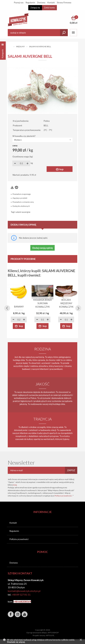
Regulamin (14, 531)
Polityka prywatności (19, 539)
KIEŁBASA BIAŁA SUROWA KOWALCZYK (42, 303)
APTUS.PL (50, 635)
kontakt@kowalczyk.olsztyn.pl (24, 591)
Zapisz (71, 470)
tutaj (15, 485)
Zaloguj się (35, 8)
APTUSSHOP (53, 633)
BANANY (19, 307)
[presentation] (7, 308)
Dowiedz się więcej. (16, 642)
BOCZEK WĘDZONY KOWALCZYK (66, 303)
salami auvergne (23, 212)
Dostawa (14, 563)
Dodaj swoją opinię (43, 248)
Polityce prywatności (63, 496)
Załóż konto (49, 8)
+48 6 (17, 602)
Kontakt (13, 523)
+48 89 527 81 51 (21, 595)
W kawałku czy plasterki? (24, 136)
